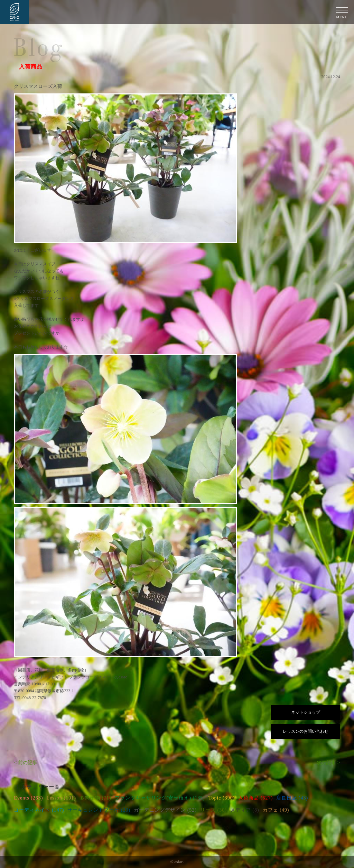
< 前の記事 (25, 763)
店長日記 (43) (292, 798)
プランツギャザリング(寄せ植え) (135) (160, 798)
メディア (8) (245, 810)
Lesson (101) (61, 798)
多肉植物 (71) (95, 798)
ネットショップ (306, 712)
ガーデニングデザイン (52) (165, 810)
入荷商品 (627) (255, 798)
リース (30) (213, 810)
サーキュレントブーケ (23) (99, 810)
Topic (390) (222, 798)
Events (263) (28, 798)
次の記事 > (328, 763)
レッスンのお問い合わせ (306, 731)
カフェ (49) (276, 810)
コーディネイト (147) (39, 810)
